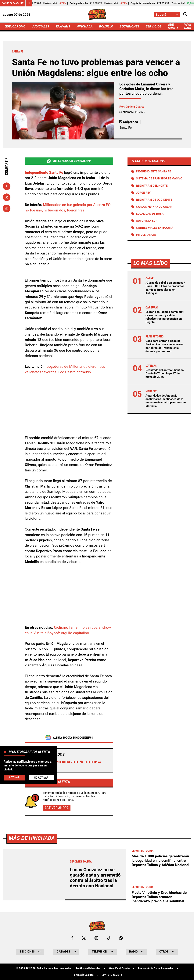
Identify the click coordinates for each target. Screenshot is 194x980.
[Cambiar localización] (167, 14)
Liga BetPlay (91, 762)
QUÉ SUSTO (173, 26)
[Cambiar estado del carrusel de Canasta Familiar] (29, 3)
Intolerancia (146, 235)
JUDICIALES (40, 26)
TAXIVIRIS (63, 26)
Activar (14, 777)
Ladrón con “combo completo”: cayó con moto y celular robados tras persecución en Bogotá (165, 317)
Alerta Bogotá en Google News (69, 738)
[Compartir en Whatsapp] (7, 208)
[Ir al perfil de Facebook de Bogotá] (72, 938)
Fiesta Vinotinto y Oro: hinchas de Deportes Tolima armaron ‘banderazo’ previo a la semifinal (159, 897)
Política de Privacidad (88, 969)
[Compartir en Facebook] (7, 186)
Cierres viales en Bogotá (155, 228)
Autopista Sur (147, 221)
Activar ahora (57, 808)
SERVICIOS (154, 26)
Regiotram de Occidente (154, 200)
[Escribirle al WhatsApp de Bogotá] (121, 938)
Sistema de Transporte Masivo (159, 178)
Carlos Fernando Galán (154, 207)
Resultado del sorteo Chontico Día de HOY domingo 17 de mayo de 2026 (165, 373)
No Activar (41, 778)
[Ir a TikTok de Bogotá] (109, 938)
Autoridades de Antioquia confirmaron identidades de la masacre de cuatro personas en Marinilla (166, 401)
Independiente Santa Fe (61, 762)
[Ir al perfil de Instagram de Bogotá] (96, 938)
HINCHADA (85, 26)
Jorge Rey (143, 193)
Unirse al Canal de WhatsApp (69, 161)
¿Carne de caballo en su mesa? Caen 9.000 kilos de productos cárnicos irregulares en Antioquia (165, 288)
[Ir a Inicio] (97, 14)
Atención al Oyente (119, 969)
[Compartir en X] (7, 197)
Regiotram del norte (152, 186)
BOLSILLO (106, 26)
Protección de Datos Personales (156, 969)
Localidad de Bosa (150, 214)
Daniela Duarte (135, 107)
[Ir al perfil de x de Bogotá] (84, 938)
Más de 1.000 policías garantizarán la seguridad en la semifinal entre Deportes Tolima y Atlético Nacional (160, 860)
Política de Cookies (83, 975)
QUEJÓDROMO (15, 26)
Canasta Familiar (13, 3)
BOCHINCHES (129, 26)
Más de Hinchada (32, 838)
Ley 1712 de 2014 (112, 975)
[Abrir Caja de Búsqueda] (185, 14)
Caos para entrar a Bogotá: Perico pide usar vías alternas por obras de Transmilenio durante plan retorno (165, 346)
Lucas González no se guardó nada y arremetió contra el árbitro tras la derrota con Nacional (95, 878)
